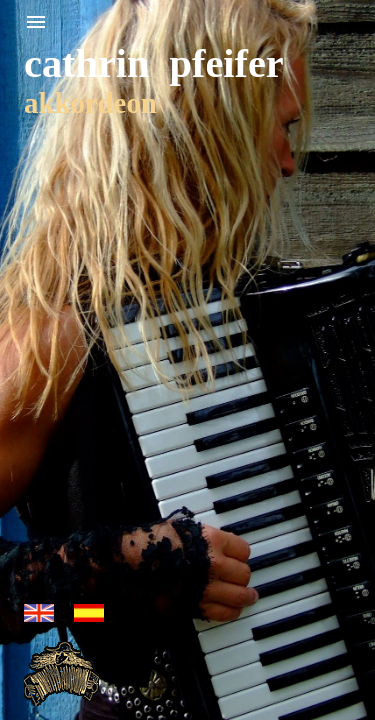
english (39, 613)
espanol (89, 613)
